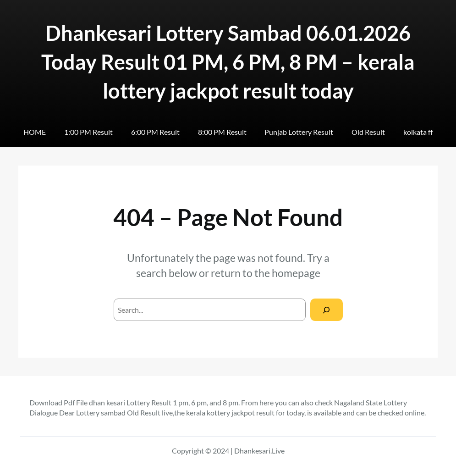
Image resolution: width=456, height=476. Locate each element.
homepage (296, 273)
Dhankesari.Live (259, 451)
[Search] (327, 310)
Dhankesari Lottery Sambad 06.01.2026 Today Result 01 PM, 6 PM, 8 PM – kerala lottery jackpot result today (228, 62)
